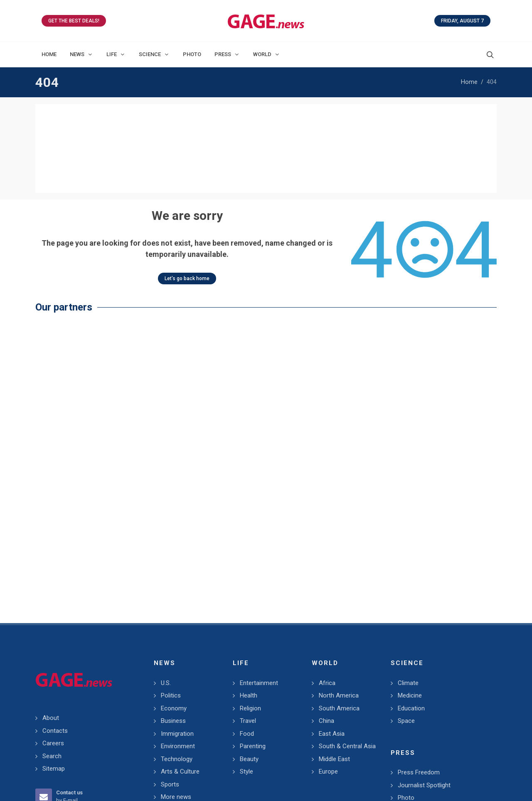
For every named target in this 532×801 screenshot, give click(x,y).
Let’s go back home (187, 190)
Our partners (64, 218)
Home (469, 82)
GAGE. (226, 775)
